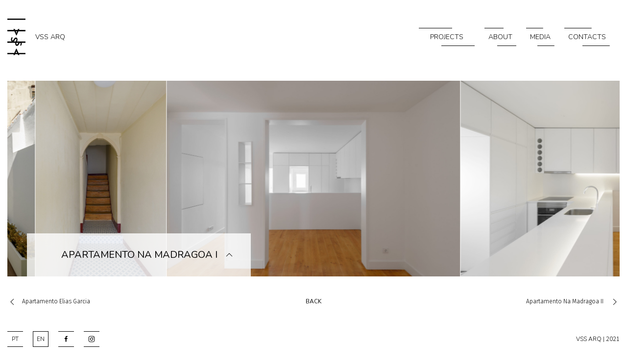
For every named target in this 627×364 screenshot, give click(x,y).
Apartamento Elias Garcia (49, 301)
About (500, 37)
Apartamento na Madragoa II (573, 301)
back (313, 301)
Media (540, 37)
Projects (447, 37)
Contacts (587, 37)
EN (41, 339)
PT (15, 339)
